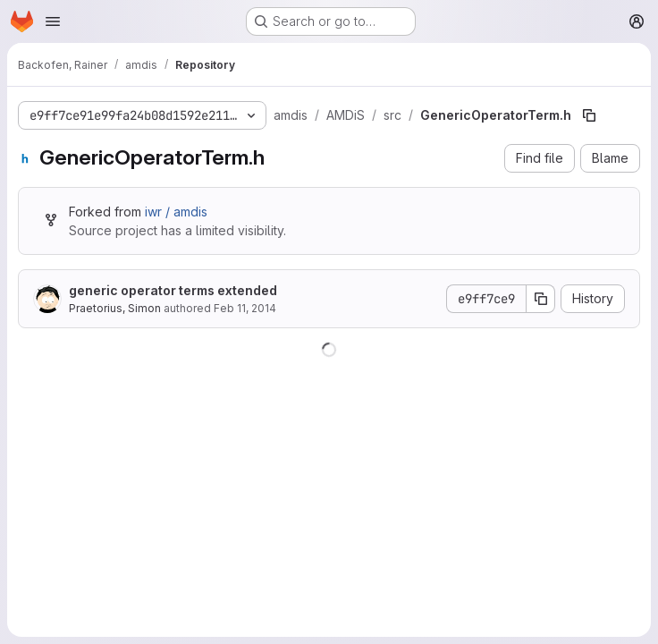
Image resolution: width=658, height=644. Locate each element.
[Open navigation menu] (53, 21)
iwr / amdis (176, 212)
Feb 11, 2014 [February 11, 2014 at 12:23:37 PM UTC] (245, 308)
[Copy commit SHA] (541, 299)
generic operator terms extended (173, 290)
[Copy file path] (589, 115)
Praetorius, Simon (115, 308)
